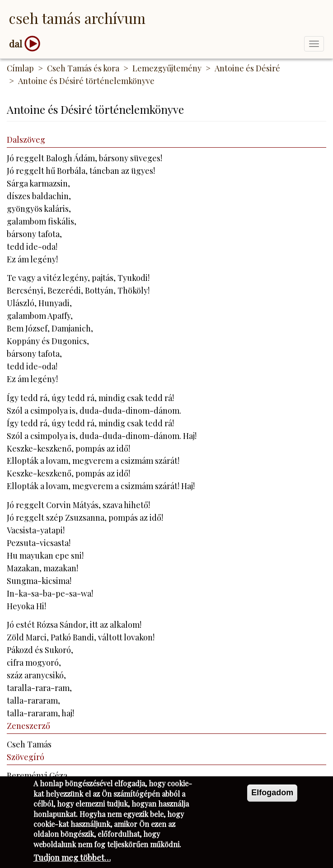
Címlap (20, 68)
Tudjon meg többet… (72, 860)
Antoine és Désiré (247, 68)
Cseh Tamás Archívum (77, 18)
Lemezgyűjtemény (167, 68)
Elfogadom (272, 795)
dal (16, 44)
